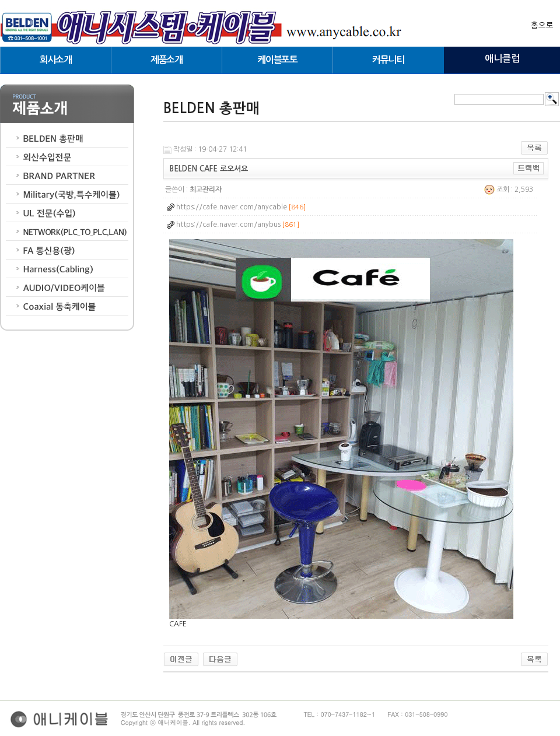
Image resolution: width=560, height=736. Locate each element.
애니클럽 (502, 59)
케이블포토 (277, 60)
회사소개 (56, 60)
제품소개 (167, 60)
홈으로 (542, 25)
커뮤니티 (388, 60)
